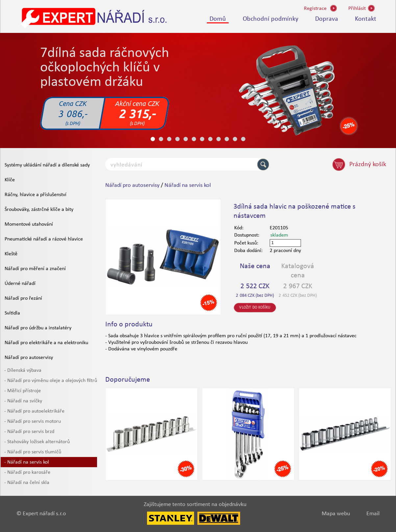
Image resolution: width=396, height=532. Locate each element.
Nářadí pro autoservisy (29, 358)
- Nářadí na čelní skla (27, 483)
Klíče (10, 180)
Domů (218, 19)
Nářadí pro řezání (23, 298)
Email (373, 514)
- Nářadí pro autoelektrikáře (34, 411)
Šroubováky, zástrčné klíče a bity (39, 210)
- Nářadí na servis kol (27, 462)
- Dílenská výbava (23, 370)
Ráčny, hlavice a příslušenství (36, 195)
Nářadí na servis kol (188, 185)
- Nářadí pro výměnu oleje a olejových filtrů (51, 381)
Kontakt (366, 19)
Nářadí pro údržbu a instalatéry (38, 328)
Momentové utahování (29, 224)
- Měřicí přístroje (23, 391)
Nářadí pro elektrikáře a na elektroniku (46, 343)
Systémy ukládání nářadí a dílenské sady (47, 165)
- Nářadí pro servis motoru (33, 421)
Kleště (11, 254)
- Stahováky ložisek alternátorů (37, 442)
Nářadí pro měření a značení (35, 269)
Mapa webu (336, 514)
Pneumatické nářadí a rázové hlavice (44, 239)
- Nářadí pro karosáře (27, 472)
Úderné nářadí (20, 284)
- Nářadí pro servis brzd (29, 432)
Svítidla (12, 313)
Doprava (327, 19)
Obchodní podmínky (271, 19)
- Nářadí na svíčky (23, 401)
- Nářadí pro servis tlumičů (33, 452)
